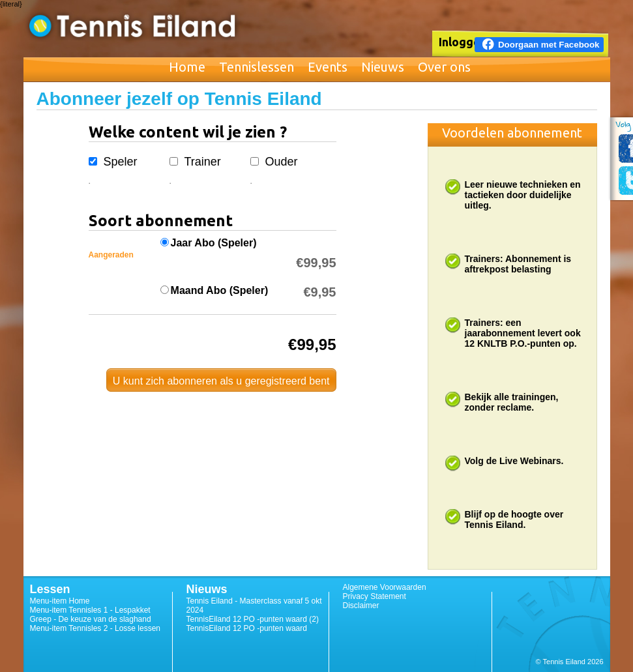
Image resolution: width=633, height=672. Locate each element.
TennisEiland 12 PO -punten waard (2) (253, 619)
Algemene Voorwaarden (385, 587)
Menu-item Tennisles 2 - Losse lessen (96, 628)
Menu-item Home (60, 601)
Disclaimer (361, 606)
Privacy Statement (375, 596)
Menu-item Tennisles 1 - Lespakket (90, 610)
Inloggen (463, 42)
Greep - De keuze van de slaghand (91, 619)
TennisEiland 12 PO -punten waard (247, 628)
